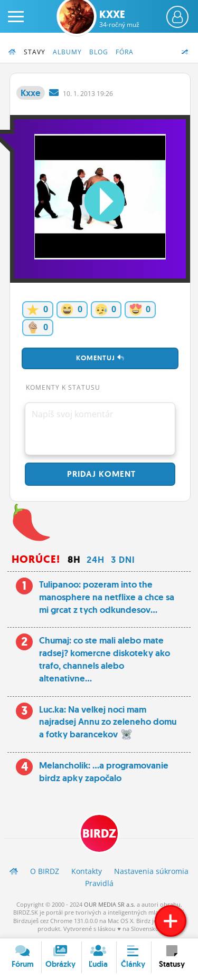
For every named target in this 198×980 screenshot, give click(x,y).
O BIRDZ (45, 871)
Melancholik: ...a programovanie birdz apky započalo (104, 772)
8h (74, 560)
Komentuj (100, 358)
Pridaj (100, 474)
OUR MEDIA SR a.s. (110, 904)
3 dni (123, 560)
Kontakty (87, 871)
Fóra (125, 52)
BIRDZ (99, 834)
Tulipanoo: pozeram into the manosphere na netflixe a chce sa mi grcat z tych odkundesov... (107, 597)
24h (96, 560)
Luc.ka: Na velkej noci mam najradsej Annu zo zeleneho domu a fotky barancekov (108, 722)
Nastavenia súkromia (151, 871)
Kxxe (119, 18)
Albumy (67, 52)
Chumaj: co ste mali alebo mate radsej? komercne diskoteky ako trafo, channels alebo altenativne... (105, 659)
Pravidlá (99, 883)
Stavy (35, 52)
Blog (99, 52)
